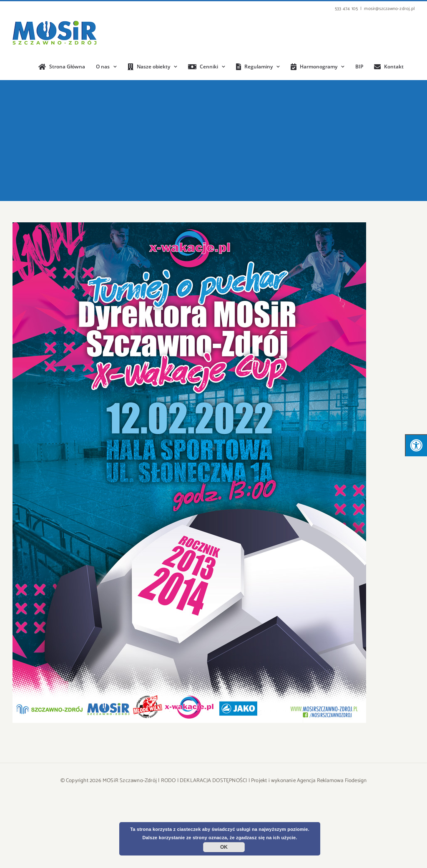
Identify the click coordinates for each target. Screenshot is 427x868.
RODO (168, 781)
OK (224, 847)
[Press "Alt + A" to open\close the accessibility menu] (416, 445)
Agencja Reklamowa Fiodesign (332, 781)
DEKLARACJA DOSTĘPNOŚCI (213, 781)
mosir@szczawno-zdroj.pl (389, 9)
